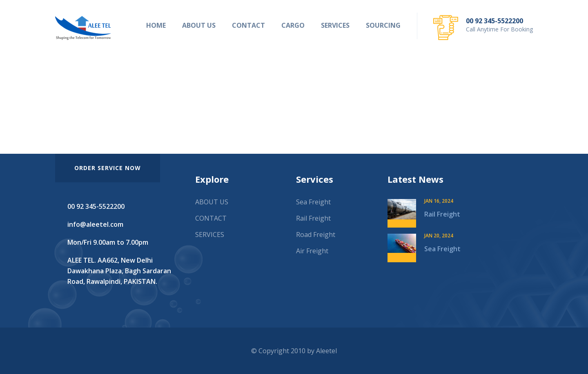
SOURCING (383, 25)
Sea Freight (313, 202)
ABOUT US (199, 25)
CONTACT (248, 25)
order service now (108, 168)
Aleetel (326, 351)
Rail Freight (313, 218)
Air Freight (312, 251)
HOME (156, 25)
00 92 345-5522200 (494, 21)
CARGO (293, 25)
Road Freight (316, 235)
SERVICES (335, 25)
